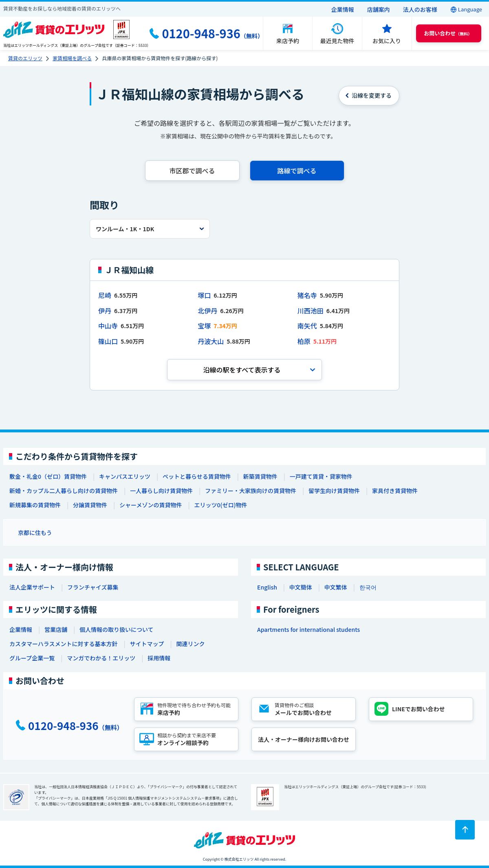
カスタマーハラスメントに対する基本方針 (63, 644)
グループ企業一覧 (32, 658)
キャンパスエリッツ (125, 476)
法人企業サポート (32, 587)
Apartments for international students (308, 629)
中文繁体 (336, 587)
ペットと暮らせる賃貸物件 (197, 476)
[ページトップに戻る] (465, 830)
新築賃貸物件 (260, 476)
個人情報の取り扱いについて (117, 629)
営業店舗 (56, 629)
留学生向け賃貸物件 (334, 491)
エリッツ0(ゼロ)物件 (220, 505)
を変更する (372, 95)
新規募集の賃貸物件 (35, 505)
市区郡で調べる (192, 171)
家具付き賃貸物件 (395, 491)
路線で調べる (297, 171)
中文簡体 (301, 587)
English (267, 587)
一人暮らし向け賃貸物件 (161, 491)
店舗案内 (379, 9)
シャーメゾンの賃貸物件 (151, 505)
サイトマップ (147, 644)
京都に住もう (35, 533)
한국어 (368, 587)
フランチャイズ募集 (93, 587)
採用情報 (159, 658)
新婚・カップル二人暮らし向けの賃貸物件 (64, 491)
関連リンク (190, 644)
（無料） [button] (448, 33)
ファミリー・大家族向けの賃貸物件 (251, 491)
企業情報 (343, 9)
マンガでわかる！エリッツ (101, 658)
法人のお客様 (420, 9)
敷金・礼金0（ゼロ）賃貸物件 (48, 476)
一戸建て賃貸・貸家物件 (321, 476)
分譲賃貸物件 (90, 505)
